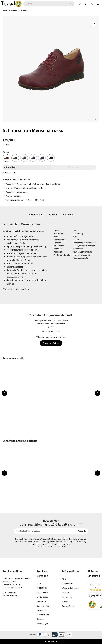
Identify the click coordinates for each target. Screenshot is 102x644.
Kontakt (40, 620)
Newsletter (42, 602)
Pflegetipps (42, 589)
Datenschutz (68, 584)
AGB (64, 580)
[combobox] (46, 4)
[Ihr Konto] (92, 4)
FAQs (39, 584)
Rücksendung (42, 593)
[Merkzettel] (85, 4)
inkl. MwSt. (6, 145)
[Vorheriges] (90, 119)
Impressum (67, 598)
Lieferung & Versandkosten (43, 613)
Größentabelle (9, 172)
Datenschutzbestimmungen (59, 545)
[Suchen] (71, 4)
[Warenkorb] (98, 4)
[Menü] (79, 4)
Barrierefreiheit (69, 607)
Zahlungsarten (43, 607)
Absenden (82, 532)
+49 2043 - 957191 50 (51, 332)
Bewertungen (42, 624)
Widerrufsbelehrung (71, 589)
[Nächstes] (95, 119)
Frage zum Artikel (51, 344)
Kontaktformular (10, 596)
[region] (51, 69)
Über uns (66, 593)
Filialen (65, 602)
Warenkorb (51, 641)
